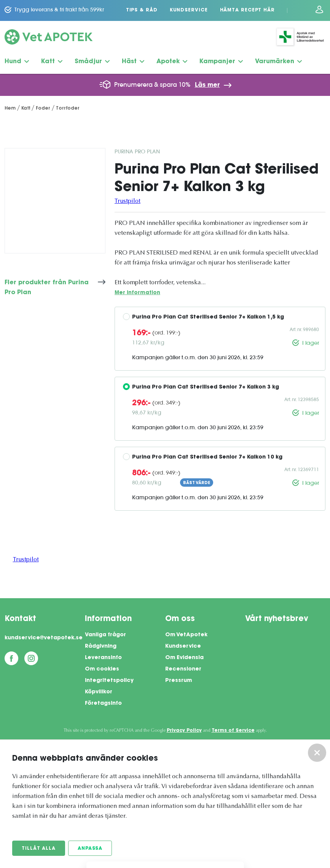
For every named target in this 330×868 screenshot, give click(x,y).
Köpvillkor (99, 692)
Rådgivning (101, 647)
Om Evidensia (184, 658)
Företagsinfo (103, 704)
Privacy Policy (184, 731)
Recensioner (183, 669)
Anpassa (90, 849)
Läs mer (207, 85)
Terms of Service (233, 731)
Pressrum (179, 681)
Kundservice (189, 10)
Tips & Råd (142, 10)
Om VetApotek (186, 635)
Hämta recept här (247, 10)
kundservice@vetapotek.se (44, 638)
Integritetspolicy (109, 681)
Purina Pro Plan (137, 151)
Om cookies (102, 669)
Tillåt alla (39, 849)
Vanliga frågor (105, 635)
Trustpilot (128, 201)
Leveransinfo (103, 658)
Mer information (137, 293)
